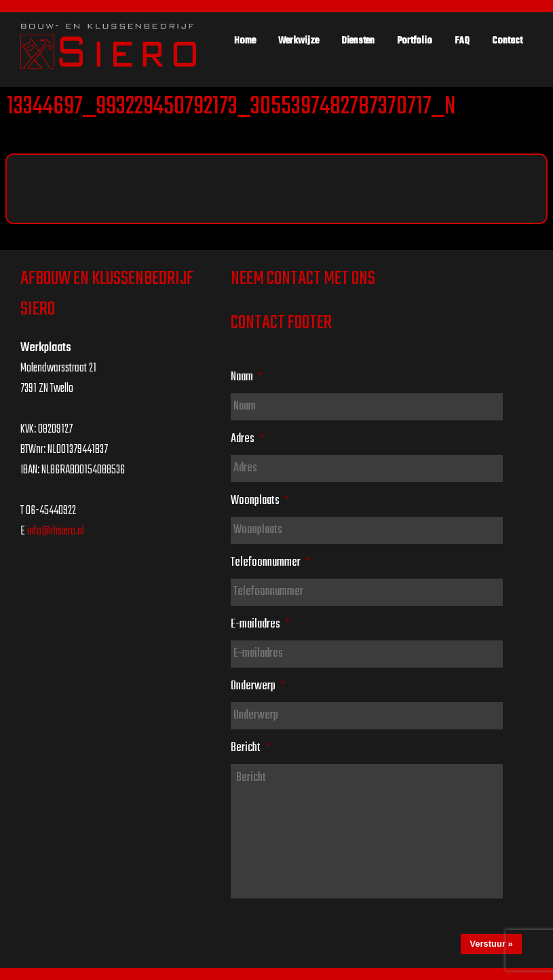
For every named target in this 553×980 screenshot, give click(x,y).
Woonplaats (260, 501)
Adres (247, 439)
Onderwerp (258, 686)
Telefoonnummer (270, 562)
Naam (247, 377)
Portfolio (415, 41)
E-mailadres (260, 624)
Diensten (358, 41)
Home (245, 41)
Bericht (250, 748)
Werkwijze (299, 41)
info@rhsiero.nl (56, 531)
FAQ (462, 41)
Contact (507, 41)
